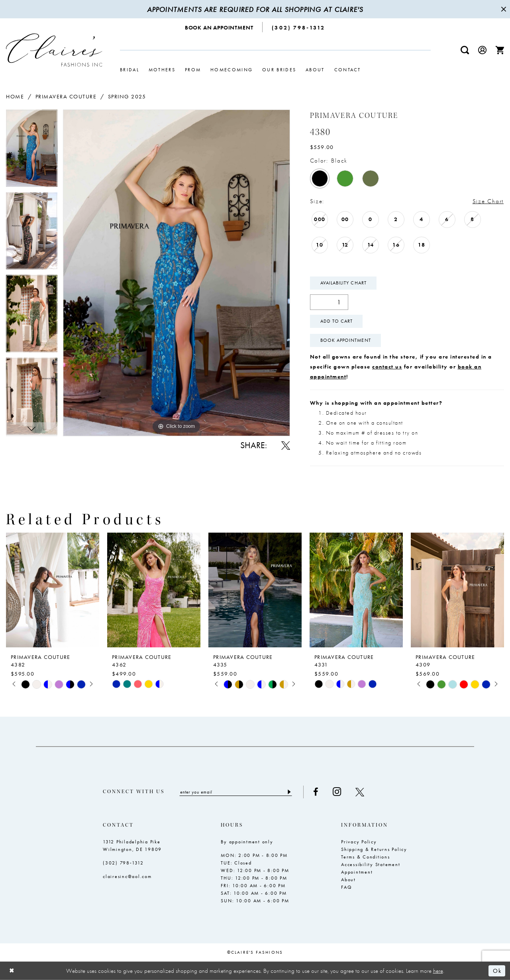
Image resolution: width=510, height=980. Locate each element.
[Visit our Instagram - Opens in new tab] (337, 792)
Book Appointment (346, 340)
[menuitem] (219, 27)
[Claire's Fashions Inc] (54, 50)
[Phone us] (298, 27)
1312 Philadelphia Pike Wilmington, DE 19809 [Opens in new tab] (132, 846)
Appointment (357, 872)
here (438, 970)
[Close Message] (503, 9)
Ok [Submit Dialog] (497, 971)
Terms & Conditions (366, 857)
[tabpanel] (32, 151)
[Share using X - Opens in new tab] (286, 445)
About (348, 880)
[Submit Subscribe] (289, 792)
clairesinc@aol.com (127, 876)
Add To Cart (337, 321)
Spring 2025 (127, 96)
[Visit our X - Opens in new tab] (360, 792)
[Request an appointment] (219, 27)
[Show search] (465, 50)
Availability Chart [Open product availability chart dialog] (343, 283)
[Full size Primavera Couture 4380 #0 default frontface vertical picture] (177, 273)
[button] (483, 50)
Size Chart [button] (488, 201)
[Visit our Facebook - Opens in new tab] (316, 792)
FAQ (346, 887)
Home (15, 96)
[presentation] (53, 590)
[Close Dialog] (12, 971)
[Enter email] (236, 792)
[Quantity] (329, 302)
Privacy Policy (359, 842)
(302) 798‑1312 (123, 863)
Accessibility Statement (371, 864)
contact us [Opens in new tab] (387, 367)
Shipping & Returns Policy (374, 849)
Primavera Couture (66, 96)
